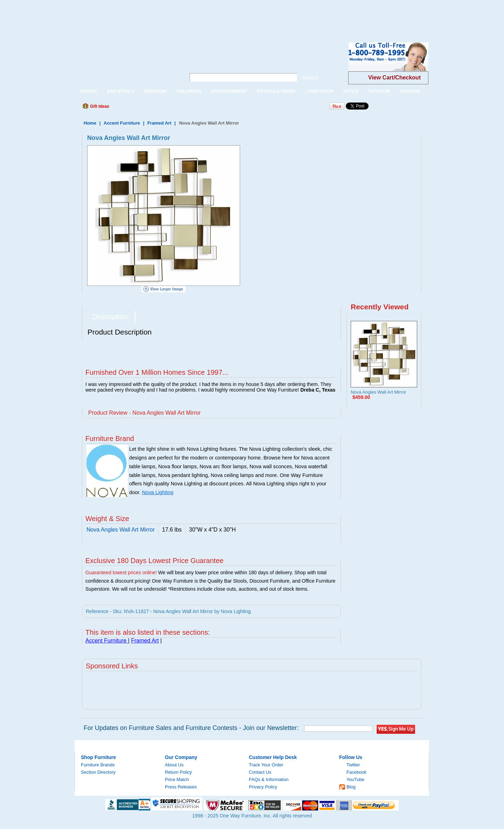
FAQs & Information (269, 779)
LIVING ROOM (319, 91)
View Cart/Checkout (394, 78)
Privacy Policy (263, 787)
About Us (174, 765)
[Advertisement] (127, 16)
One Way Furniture (127, 62)
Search (310, 78)
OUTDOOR (379, 91)
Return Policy (178, 772)
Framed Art (159, 123)
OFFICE (351, 91)
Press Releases (181, 787)
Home (90, 123)
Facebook (356, 772)
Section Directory (98, 772)
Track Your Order (266, 765)
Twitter (353, 765)
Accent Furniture (122, 123)
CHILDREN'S (189, 91)
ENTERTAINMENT (229, 91)
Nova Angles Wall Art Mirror (378, 392)
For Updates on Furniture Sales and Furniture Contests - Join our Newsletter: (191, 728)
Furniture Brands (98, 765)
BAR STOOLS (121, 91)
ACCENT (89, 91)
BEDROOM (155, 91)
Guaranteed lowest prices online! (121, 572)
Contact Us (260, 772)
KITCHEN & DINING (276, 91)
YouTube (355, 779)
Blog (351, 787)
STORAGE (410, 91)
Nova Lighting (158, 492)
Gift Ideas (99, 106)
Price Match (177, 779)
